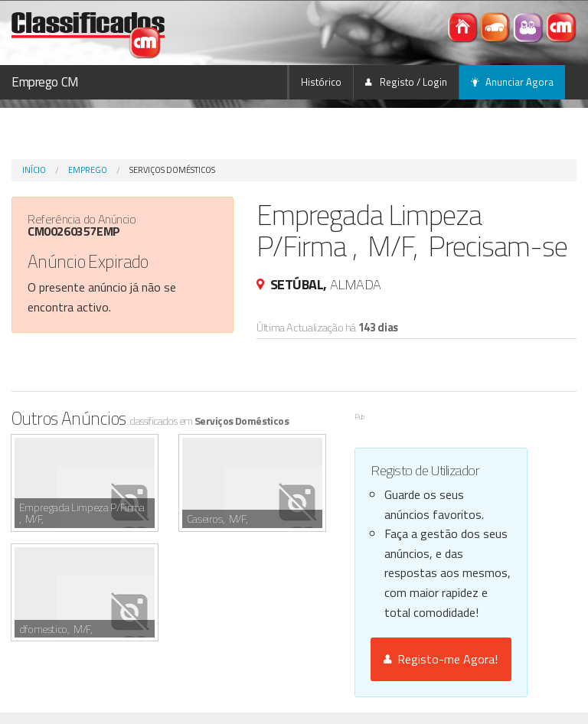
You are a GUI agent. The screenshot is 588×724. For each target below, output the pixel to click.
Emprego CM (45, 82)
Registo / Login (406, 82)
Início (34, 170)
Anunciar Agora (512, 82)
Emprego (88, 170)
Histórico (321, 82)
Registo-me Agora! (441, 659)
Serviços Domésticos (172, 170)
